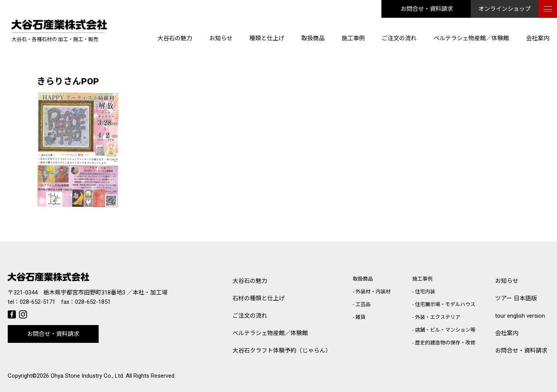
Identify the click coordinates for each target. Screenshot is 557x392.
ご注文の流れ (399, 38)
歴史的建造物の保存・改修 (445, 343)
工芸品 (363, 304)
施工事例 (353, 38)
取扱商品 (313, 38)
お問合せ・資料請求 (427, 9)
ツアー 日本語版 (516, 298)
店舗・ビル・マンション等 (445, 330)
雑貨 (361, 317)
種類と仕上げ (267, 38)
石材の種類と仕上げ (259, 298)
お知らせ (221, 38)
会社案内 (538, 38)
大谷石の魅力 (175, 38)
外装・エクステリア (438, 317)
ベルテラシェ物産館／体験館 (471, 38)
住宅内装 (425, 292)
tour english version (520, 316)
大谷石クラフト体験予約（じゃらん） (282, 351)
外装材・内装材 (373, 292)
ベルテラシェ (270, 333)
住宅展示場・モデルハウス (445, 304)
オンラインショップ (505, 9)
